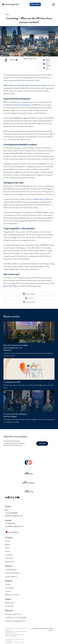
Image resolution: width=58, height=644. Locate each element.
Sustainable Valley (17, 153)
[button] (53, 5)
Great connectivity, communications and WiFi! (22, 105)
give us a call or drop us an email (14, 286)
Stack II (11, 169)
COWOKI (44, 245)
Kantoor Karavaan (20, 218)
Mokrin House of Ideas (42, 199)
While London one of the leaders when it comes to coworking (24, 85)
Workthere (19, 118)
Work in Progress (43, 212)
